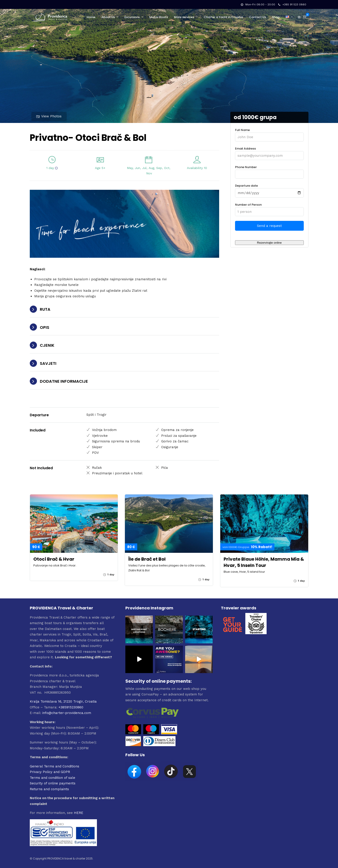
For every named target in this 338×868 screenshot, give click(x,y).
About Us (108, 17)
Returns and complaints (49, 789)
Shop (276, 17)
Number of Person (269, 208)
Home (91, 17)
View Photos (49, 116)
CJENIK (47, 345)
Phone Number (269, 171)
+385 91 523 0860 (292, 4)
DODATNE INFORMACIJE (64, 381)
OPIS (45, 327)
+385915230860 (71, 707)
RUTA (45, 309)
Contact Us (257, 17)
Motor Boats (159, 17)
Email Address (269, 152)
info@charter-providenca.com (67, 713)
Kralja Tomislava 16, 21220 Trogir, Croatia (63, 701)
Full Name (269, 134)
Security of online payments (53, 783)
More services (184, 17)
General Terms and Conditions (55, 766)
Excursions (132, 17)
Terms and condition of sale (52, 778)
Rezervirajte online (269, 243)
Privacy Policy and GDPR (50, 772)
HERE (79, 813)
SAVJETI (48, 363)
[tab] (125, 309)
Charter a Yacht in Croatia (223, 17)
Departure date (269, 189)
